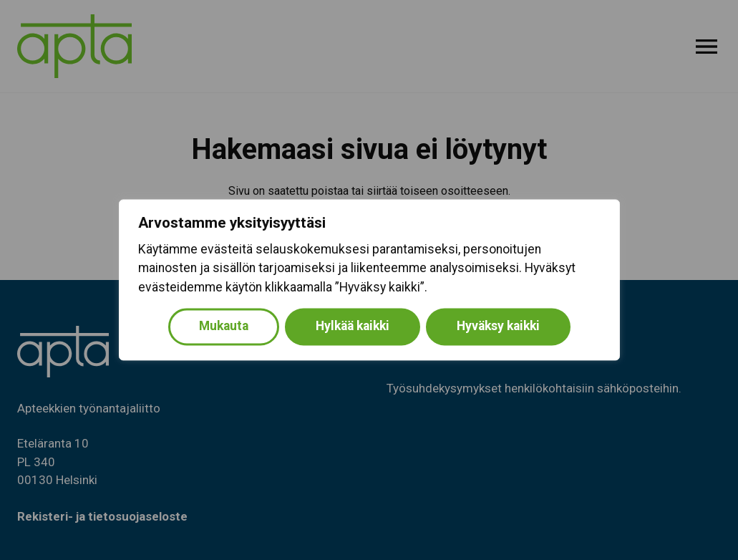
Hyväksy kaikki (498, 327)
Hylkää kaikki (353, 327)
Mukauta (224, 327)
